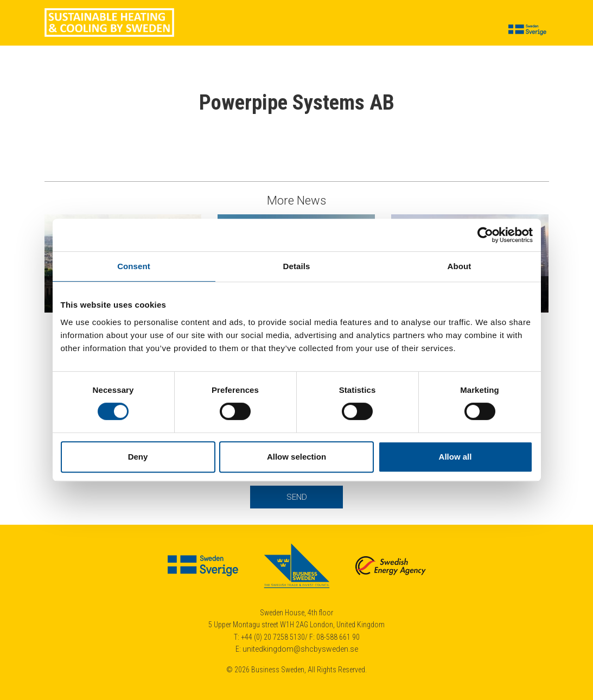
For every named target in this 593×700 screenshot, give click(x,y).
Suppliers (278, 30)
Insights (324, 30)
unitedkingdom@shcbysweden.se (300, 649)
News (237, 30)
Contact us (467, 30)
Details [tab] (297, 266)
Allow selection (296, 457)
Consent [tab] (134, 266)
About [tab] (460, 266)
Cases (203, 30)
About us (416, 30)
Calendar (369, 30)
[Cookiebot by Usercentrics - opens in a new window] (485, 235)
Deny (138, 457)
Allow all (455, 457)
